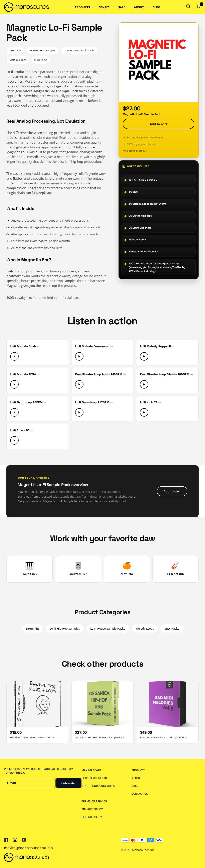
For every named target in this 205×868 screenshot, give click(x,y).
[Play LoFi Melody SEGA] (14, 384)
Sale (135, 786)
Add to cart (159, 124)
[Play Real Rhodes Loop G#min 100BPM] (144, 384)
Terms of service (94, 801)
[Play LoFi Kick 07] (144, 412)
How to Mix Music (94, 778)
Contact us (140, 794)
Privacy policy (92, 809)
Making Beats (91, 770)
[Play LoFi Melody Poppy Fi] (144, 356)
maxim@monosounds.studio (28, 848)
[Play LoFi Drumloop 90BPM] (14, 412)
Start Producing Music (98, 786)
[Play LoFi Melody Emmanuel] (79, 356)
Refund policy (92, 817)
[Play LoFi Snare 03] (14, 440)
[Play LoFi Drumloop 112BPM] (79, 412)
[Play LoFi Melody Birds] (14, 356)
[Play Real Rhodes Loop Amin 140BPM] (79, 384)
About (136, 778)
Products (139, 770)
